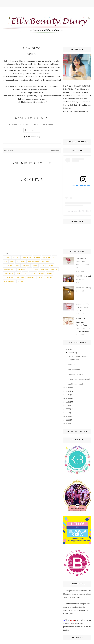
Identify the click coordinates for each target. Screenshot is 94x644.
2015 (68, 391)
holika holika (9, 273)
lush (18, 273)
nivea (25, 273)
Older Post (55, 151)
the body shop (9, 277)
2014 (68, 387)
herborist (49, 277)
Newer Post (8, 151)
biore (12, 261)
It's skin (50, 265)
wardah (7, 257)
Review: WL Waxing (83, 288)
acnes (36, 269)
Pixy (29, 269)
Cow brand (20, 277)
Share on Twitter (45, 125)
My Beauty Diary (10, 269)
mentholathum (9, 281)
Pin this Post (33, 130)
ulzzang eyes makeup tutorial (79, 379)
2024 (68, 423)
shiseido (50, 273)
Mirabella (31, 277)
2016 (68, 395)
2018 (68, 402)
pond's (41, 273)
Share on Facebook (21, 125)
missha (35, 265)
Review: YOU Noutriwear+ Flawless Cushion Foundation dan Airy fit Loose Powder (83, 325)
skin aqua (45, 261)
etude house (27, 257)
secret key (46, 257)
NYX (5, 261)
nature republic (33, 261)
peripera (33, 273)
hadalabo (26, 265)
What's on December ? (76, 374)
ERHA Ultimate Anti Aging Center (83, 278)
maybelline (21, 261)
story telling (35, 137)
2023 (68, 420)
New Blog (71, 364)
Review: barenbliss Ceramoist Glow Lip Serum (83, 307)
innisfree (16, 257)
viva (55, 257)
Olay (18, 265)
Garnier (37, 257)
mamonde (45, 269)
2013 (68, 349)
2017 (68, 398)
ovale (42, 265)
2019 (68, 406)
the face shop (8, 265)
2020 (68, 409)
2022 (68, 416)
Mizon (40, 277)
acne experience (74, 369)
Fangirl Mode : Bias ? (75, 384)
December (72, 353)
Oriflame (22, 269)
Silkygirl (54, 269)
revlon (20, 281)
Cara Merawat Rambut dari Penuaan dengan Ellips (82, 263)
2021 (68, 413)
